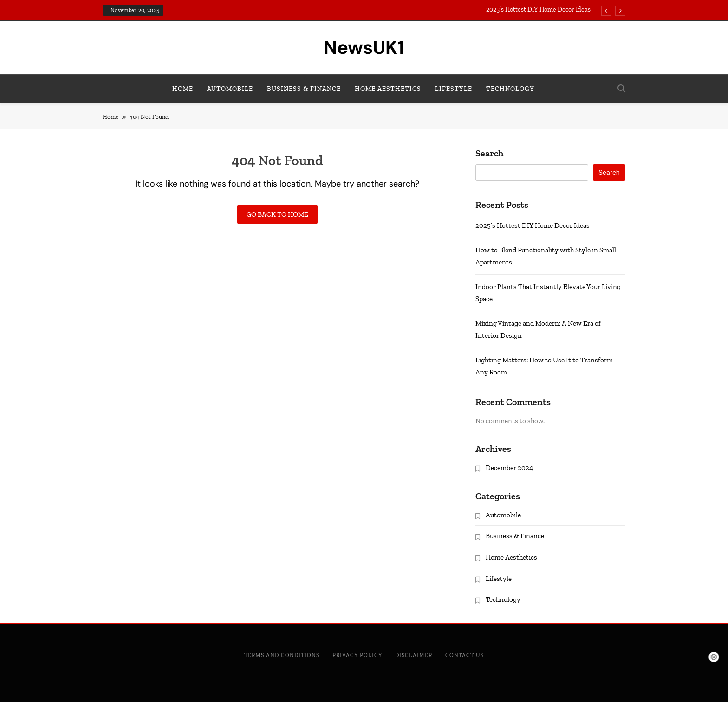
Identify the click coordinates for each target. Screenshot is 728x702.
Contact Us (465, 655)
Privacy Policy (357, 655)
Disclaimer (414, 655)
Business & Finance (304, 89)
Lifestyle (454, 89)
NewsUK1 (364, 47)
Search (489, 153)
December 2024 (509, 468)
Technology (510, 89)
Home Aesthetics (388, 89)
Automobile (230, 89)
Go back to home (277, 214)
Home (183, 89)
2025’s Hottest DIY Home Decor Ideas (538, 10)
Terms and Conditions (282, 655)
